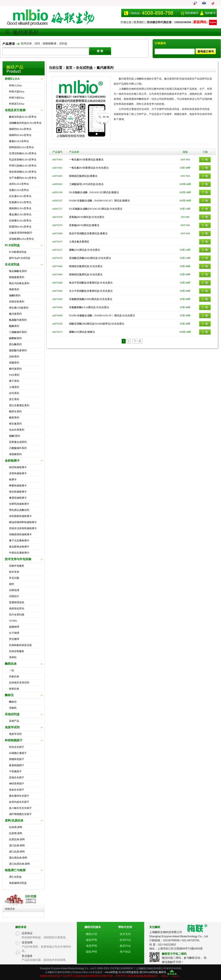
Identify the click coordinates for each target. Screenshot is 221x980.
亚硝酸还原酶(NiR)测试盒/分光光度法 (90, 258)
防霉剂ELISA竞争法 (20, 227)
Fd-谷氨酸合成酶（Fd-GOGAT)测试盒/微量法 (94, 192)
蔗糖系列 (14, 363)
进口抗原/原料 (17, 852)
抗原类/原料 (16, 833)
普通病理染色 (17, 602)
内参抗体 (14, 676)
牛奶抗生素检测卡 (19, 553)
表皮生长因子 (17, 790)
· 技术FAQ (124, 940)
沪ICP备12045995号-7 (122, 968)
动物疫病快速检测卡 (20, 534)
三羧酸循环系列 (18, 332)
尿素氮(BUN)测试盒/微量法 (84, 225)
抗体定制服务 (17, 651)
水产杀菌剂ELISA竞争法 (23, 178)
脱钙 (12, 584)
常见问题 (14, 578)
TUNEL (13, 621)
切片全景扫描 (17, 615)
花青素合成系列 (18, 442)
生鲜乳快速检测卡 (19, 504)
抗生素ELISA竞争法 (20, 196)
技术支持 (14, 572)
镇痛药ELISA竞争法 (20, 135)
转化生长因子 (17, 747)
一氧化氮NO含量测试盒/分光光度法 (89, 168)
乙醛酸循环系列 (18, 448)
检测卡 (13, 479)
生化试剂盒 (84, 68)
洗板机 (13, 708)
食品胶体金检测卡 (19, 547)
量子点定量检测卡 (19, 541)
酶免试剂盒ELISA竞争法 (23, 117)
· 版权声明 (91, 940)
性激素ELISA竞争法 (20, 202)
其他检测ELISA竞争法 (21, 239)
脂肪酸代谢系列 (18, 350)
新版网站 (200, 22)
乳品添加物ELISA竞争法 (23, 160)
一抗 (12, 670)
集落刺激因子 (17, 765)
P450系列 (14, 375)
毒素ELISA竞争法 (19, 141)
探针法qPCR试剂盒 (20, 258)
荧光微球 (14, 639)
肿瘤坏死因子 (17, 759)
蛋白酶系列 (15, 344)
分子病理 (14, 633)
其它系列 (14, 399)
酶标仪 (13, 702)
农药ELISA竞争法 (19, 184)
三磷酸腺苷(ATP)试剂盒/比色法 (86, 184)
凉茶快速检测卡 (18, 473)
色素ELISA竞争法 (19, 190)
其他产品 (14, 721)
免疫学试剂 (15, 734)
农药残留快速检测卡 (20, 516)
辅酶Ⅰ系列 (15, 436)
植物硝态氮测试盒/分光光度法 (86, 274)
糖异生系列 (15, 411)
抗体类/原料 (16, 827)
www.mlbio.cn (83, 972)
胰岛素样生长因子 (19, 796)
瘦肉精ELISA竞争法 (20, 208)
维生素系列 (15, 424)
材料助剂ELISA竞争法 (21, 147)
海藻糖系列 (15, 454)
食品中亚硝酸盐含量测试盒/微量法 (88, 233)
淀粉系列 (14, 357)
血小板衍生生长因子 (20, 808)
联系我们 (139, 22)
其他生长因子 (17, 778)
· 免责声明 (91, 946)
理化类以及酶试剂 (19, 510)
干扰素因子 (15, 771)
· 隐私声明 (91, 952)
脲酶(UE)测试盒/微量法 (82, 332)
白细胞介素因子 (18, 753)
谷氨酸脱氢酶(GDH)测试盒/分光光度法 (91, 299)
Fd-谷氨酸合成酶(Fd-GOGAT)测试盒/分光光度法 (96, 209)
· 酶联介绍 (91, 934)
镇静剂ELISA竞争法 (20, 129)
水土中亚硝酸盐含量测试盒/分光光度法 (91, 291)
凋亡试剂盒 (15, 877)
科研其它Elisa (17, 104)
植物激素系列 (17, 277)
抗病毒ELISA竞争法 (20, 221)
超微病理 (14, 627)
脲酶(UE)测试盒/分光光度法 (85, 250)
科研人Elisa (15, 85)
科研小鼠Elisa (17, 98)
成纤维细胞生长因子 (20, 814)
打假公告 (126, 22)
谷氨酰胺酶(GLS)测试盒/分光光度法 (89, 307)
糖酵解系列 (15, 338)
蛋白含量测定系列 (19, 405)
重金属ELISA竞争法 (20, 214)
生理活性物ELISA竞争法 (23, 153)
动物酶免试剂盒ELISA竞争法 (25, 123)
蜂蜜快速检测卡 (18, 486)
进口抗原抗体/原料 (19, 864)
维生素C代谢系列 (19, 308)
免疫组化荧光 (17, 609)
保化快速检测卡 (18, 492)
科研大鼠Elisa (17, 92)
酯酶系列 (14, 326)
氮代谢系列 (15, 314)
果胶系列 (14, 289)
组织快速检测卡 (18, 467)
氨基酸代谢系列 (18, 320)
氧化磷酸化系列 (18, 271)
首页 (69, 68)
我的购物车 (192, 13)
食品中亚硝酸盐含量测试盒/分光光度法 (91, 283)
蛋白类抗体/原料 (18, 858)
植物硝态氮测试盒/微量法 (83, 176)
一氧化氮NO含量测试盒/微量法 (86, 160)
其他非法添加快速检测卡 (23, 528)
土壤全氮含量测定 (79, 242)
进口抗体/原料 (17, 846)
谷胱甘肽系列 (17, 302)
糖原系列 (14, 418)
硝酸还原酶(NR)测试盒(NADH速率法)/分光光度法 (97, 324)
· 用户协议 (124, 952)
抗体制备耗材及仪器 (20, 645)
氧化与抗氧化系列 (19, 283)
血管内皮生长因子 (19, 802)
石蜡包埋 (14, 590)
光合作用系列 (17, 430)
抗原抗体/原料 (17, 839)
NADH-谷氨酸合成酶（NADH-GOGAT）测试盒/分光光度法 (102, 316)
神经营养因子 (17, 784)
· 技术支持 (124, 934)
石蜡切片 (14, 596)
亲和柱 (13, 657)
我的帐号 (210, 13)
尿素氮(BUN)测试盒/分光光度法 (87, 217)
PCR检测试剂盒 (18, 252)
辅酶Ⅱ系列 (15, 296)
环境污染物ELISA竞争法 (23, 166)
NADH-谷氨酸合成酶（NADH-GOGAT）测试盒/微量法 (99, 201)
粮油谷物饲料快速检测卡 (23, 522)
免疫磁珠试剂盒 (18, 883)
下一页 (137, 341)
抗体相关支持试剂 (19, 683)
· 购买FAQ (124, 946)
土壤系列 (14, 387)
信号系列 (14, 393)
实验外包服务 (17, 566)
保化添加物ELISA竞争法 (23, 172)
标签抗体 (14, 689)
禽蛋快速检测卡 (18, 498)
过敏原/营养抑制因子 (21, 233)
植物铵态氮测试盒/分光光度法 (86, 266)
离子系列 (14, 381)
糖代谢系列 (15, 369)
